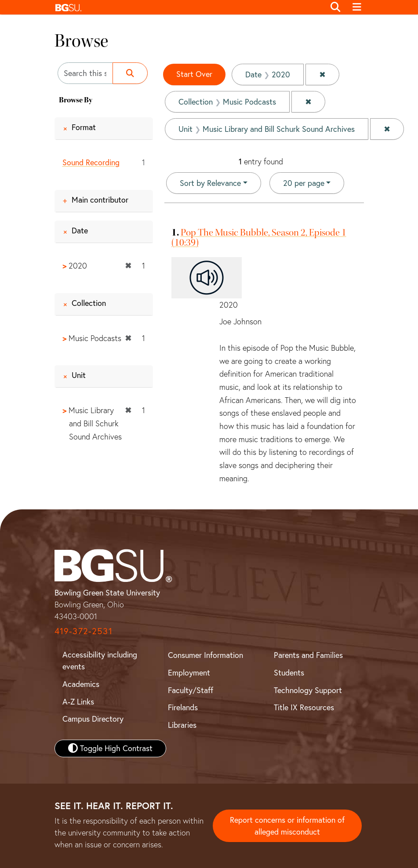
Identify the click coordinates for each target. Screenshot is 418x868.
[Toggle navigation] (357, 7)
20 (304, 182)
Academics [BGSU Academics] (81, 684)
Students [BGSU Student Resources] (289, 673)
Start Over (194, 74)
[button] (188, 7)
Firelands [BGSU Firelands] (183, 707)
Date (80, 231)
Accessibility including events (100, 661)
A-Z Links (78, 702)
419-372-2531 (84, 631)
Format (84, 127)
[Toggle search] (336, 7)
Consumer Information (205, 655)
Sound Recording (91, 162)
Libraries (182, 725)
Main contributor (100, 200)
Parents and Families (308, 655)
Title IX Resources (304, 707)
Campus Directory (93, 719)
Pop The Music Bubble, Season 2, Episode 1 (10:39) (259, 238)
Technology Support (308, 690)
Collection (89, 303)
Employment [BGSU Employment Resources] (189, 673)
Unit (79, 375)
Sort (210, 183)
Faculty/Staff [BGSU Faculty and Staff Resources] (191, 690)
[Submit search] (130, 73)
